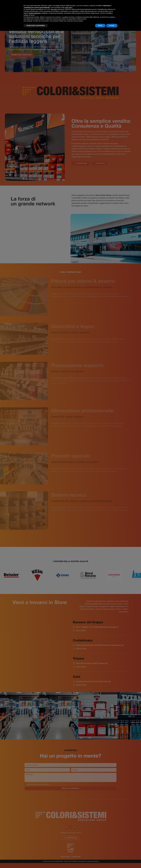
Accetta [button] (112, 25)
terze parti (54, 9)
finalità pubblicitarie (35, 13)
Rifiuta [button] (100, 25)
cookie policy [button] (68, 8)
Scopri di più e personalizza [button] (36, 25)
